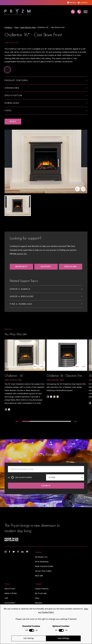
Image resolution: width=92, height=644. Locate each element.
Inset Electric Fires (28, 27)
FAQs (37, 598)
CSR (6, 598)
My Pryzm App (41, 593)
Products (8, 27)
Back (13, 121)
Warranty (72, 3)
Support (46, 267)
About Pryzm (10, 589)
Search (46, 486)
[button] (77, 189)
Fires (16, 27)
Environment (10, 603)
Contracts (83, 3)
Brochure (71, 267)
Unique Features (42, 589)
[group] (46, 161)
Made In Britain (11, 593)
